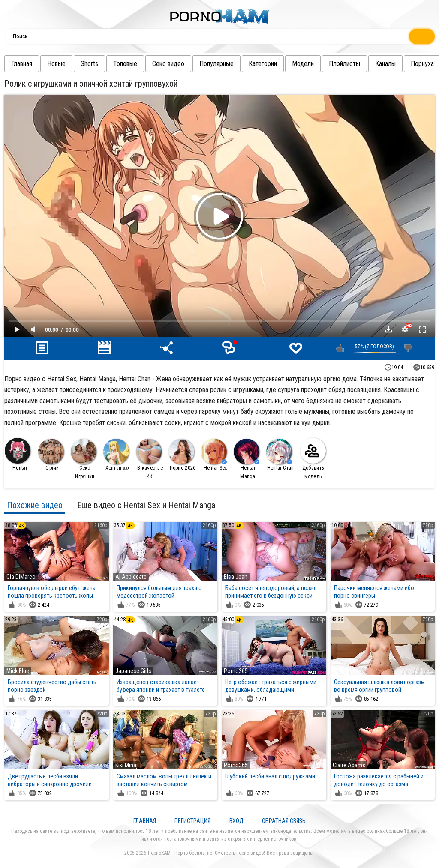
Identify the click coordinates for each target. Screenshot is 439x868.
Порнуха (418, 64)
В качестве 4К (149, 459)
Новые (52, 64)
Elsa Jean (236, 577)
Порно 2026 (182, 455)
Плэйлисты (340, 64)
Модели (299, 64)
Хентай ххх (117, 455)
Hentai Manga (247, 459)
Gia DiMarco (21, 577)
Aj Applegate (131, 577)
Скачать (388, 329)
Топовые (121, 64)
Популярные (212, 64)
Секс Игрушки (84, 459)
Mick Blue (18, 671)
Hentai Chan (280, 455)
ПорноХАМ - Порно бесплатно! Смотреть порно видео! (206, 853)
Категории (259, 64)
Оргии (51, 455)
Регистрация (192, 821)
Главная (17, 64)
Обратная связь (284, 821)
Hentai (18, 454)
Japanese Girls (133, 671)
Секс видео (164, 64)
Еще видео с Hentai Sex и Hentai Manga (146, 505)
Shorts (85, 64)
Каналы (381, 64)
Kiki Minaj (126, 765)
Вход (236, 821)
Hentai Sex (214, 455)
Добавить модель (313, 459)
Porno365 (236, 671)
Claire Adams (349, 765)
